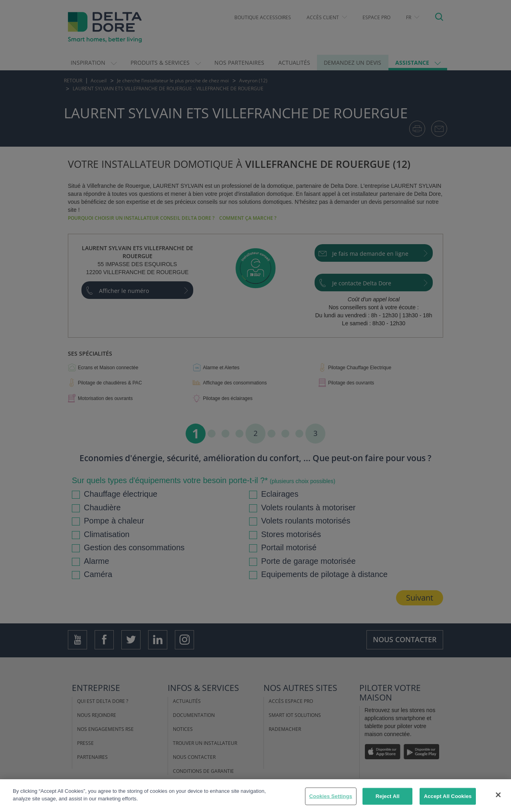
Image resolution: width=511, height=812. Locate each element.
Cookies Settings (331, 797)
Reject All (388, 797)
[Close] (498, 796)
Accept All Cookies (448, 797)
